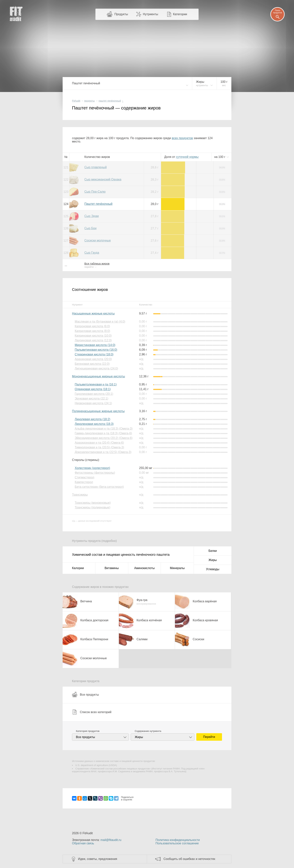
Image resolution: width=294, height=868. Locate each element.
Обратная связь (83, 843)
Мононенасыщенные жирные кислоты (99, 376)
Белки (213, 551)
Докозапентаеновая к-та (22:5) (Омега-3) (103, 452)
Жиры (213, 560)
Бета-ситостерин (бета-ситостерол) (99, 487)
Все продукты (85, 695)
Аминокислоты (144, 568)
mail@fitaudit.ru (111, 840)
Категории (180, 14)
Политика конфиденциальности (178, 840)
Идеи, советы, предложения (98, 859)
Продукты (121, 14)
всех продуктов (182, 138)
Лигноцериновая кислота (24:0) (96, 368)
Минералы (177, 568)
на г (220, 157)
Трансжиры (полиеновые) (92, 507)
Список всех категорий (92, 712)
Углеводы (213, 569)
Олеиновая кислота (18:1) (93, 389)
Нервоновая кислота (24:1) (93, 403)
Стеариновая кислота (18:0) (94, 354)
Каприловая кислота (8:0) (92, 331)
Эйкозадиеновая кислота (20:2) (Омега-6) (103, 438)
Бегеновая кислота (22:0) (92, 364)
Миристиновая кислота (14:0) (95, 345)
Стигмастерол (84, 477)
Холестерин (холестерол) (92, 468)
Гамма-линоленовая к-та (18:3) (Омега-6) (103, 433)
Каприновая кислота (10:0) (93, 336)
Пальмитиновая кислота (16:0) (96, 350)
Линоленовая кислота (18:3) (94, 424)
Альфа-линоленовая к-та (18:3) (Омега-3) (103, 429)
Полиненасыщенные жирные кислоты (98, 411)
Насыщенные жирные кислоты (93, 313)
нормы (187, 157)
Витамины (112, 568)
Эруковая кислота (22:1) (91, 399)
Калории (78, 568)
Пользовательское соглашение (177, 843)
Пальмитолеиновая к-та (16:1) (96, 384)
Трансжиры (80, 495)
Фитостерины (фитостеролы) (95, 473)
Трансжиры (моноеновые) (93, 503)
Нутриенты (150, 14)
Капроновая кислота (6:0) (92, 326)
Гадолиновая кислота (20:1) (94, 394)
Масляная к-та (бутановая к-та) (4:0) (100, 322)
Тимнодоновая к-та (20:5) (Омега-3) (99, 447)
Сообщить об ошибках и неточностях (189, 859)
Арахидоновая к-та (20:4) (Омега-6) (99, 443)
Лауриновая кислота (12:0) (93, 340)
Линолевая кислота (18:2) (92, 419)
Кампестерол (84, 482)
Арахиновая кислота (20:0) (93, 359)
